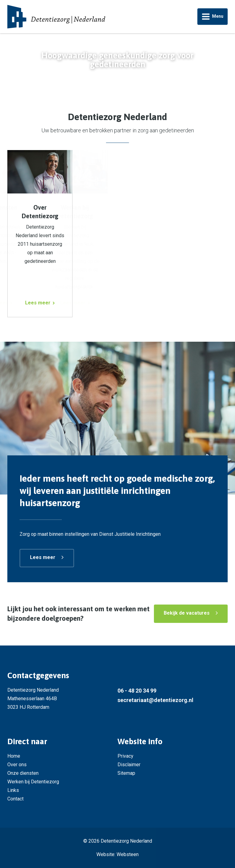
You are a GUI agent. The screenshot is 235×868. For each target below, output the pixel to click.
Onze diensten (23, 773)
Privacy (125, 756)
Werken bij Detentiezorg (33, 782)
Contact (15, 799)
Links (13, 790)
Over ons (17, 765)
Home (14, 756)
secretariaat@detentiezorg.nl (155, 700)
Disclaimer (129, 765)
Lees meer (43, 557)
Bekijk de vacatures (187, 613)
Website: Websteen (117, 854)
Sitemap (126, 773)
